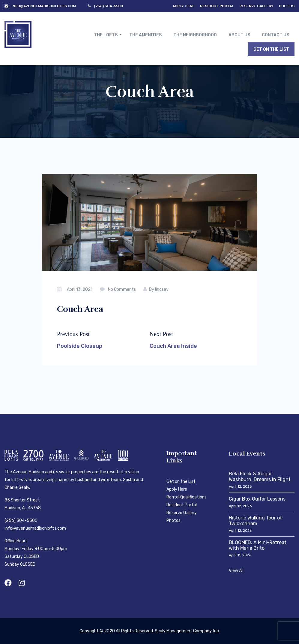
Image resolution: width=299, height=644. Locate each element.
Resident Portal (217, 6)
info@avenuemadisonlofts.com (35, 528)
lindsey (162, 289)
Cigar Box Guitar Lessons (257, 499)
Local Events (247, 454)
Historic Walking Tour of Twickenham (256, 521)
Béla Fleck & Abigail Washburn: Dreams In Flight (260, 477)
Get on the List (181, 481)
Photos (287, 6)
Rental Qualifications (187, 497)
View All (236, 571)
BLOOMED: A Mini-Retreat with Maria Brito (258, 545)
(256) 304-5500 (21, 521)
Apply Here (184, 6)
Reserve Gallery (256, 6)
